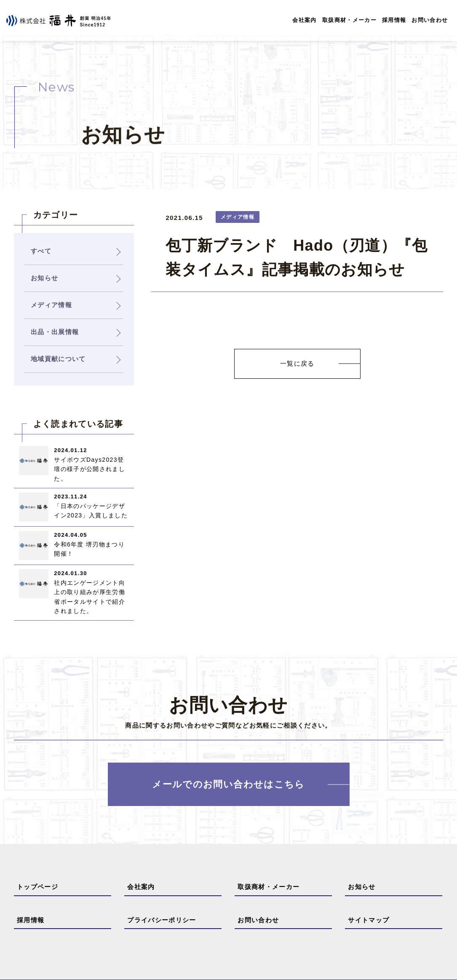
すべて (41, 251)
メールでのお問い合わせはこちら (228, 784)
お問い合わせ (430, 20)
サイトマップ (369, 920)
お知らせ (362, 887)
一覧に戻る (297, 363)
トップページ (37, 887)
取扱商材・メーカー (349, 20)
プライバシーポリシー (162, 920)
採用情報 (394, 20)
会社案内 (304, 20)
